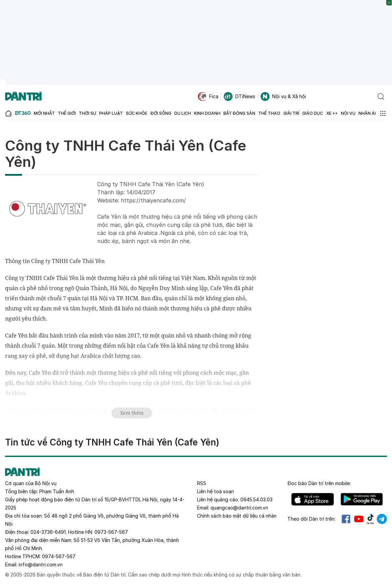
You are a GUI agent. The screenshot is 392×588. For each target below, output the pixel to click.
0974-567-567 (59, 556)
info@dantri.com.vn (41, 564)
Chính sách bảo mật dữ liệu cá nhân (237, 516)
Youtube (359, 519)
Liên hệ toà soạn (215, 491)
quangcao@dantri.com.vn (239, 508)
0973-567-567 (111, 532)
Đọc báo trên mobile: (319, 483)
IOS (313, 499)
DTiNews (239, 96)
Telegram (382, 519)
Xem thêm (132, 413)
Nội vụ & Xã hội (283, 96)
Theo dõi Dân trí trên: (311, 519)
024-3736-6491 (48, 532)
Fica (208, 96)
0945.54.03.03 (256, 499)
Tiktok (370, 519)
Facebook (346, 519)
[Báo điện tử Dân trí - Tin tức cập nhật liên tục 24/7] (23, 96)
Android (362, 499)
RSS (202, 483)
